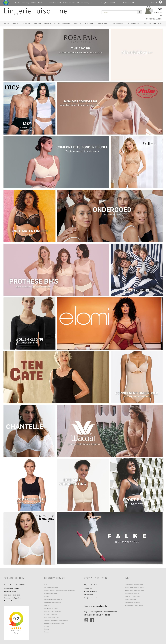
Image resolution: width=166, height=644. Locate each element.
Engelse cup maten (130, 599)
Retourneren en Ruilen (51, 608)
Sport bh (56, 23)
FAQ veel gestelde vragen (52, 617)
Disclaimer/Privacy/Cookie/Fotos (54, 623)
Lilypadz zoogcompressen (132, 602)
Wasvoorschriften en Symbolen (134, 605)
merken (7, 23)
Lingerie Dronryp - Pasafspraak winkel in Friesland (59, 591)
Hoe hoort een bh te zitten (132, 596)
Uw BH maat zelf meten (51, 588)
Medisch (47, 23)
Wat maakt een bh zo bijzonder (134, 585)
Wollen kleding (133, 23)
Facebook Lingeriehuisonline (53, 602)
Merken (46, 626)
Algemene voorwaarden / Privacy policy (56, 620)
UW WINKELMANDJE (154, 19)
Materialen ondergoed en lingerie (134, 588)
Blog (46, 585)
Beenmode (147, 23)
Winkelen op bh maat (51, 593)
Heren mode (88, 23)
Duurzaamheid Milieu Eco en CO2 (135, 591)
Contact (46, 632)
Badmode (77, 23)
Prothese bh (25, 23)
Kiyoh (16, 633)
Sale (154, 23)
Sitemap (47, 629)
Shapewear (66, 23)
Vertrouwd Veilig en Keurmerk (53, 611)
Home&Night (102, 23)
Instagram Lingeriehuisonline (53, 599)
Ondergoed (37, 23)
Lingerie (15, 23)
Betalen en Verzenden (51, 614)
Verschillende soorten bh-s (132, 593)
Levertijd (47, 605)
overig (160, 23)
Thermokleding (117, 23)
